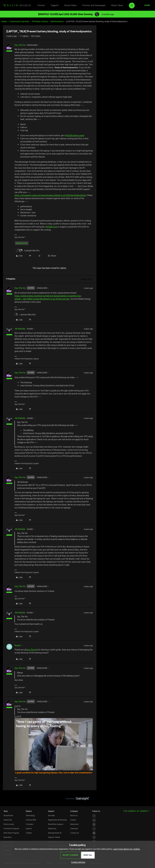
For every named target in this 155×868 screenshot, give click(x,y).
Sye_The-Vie (20, 45)
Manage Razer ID (55, 833)
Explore (29, 811)
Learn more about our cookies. (127, 849)
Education (8, 837)
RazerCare (52, 828)
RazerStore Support (56, 824)
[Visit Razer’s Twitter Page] (94, 829)
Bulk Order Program (11, 833)
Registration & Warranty (57, 820)
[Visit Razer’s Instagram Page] (94, 820)
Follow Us (96, 811)
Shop (6, 811)
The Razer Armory (40, 21)
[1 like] (25, 314)
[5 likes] (27, 250)
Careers (73, 820)
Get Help (51, 815)
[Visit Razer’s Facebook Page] (94, 816)
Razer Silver (117, 6)
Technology (30, 815)
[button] (147, 6)
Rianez (18, 645)
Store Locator (9, 824)
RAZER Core (52, 227)
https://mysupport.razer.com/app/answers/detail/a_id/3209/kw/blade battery (51, 195)
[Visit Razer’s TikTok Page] (94, 837)
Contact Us (75, 833)
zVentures (74, 828)
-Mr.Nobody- (20, 329)
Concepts (30, 824)
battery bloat (22, 243)
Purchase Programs (11, 828)
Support (55, 6)
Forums (41, 6)
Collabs (29, 833)
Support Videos (54, 837)
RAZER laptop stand (75, 135)
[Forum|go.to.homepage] (17, 6)
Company (74, 811)
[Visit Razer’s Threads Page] (94, 824)
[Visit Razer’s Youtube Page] (94, 833)
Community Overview (19, 21)
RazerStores (8, 815)
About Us (74, 815)
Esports (29, 828)
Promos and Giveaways (94, 6)
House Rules (70, 6)
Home (4, 21)
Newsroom (74, 824)
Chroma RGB (31, 820)
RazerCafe (8, 820)
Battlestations (57, 21)
